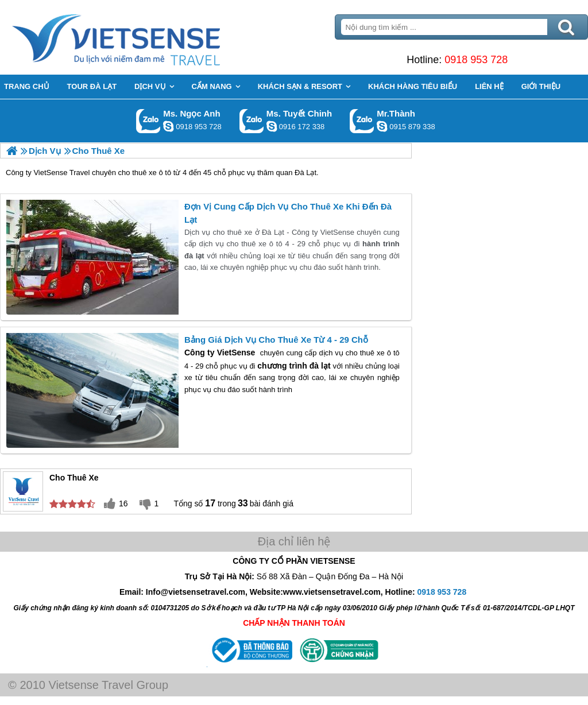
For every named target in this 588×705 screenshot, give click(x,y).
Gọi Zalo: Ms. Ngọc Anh (148, 121)
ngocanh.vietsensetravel (168, 126)
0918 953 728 (476, 60)
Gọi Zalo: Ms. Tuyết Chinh (252, 121)
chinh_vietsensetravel (272, 126)
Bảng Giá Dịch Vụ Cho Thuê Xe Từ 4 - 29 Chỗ (276, 340)
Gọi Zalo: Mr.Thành (362, 121)
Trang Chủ (145, 37)
